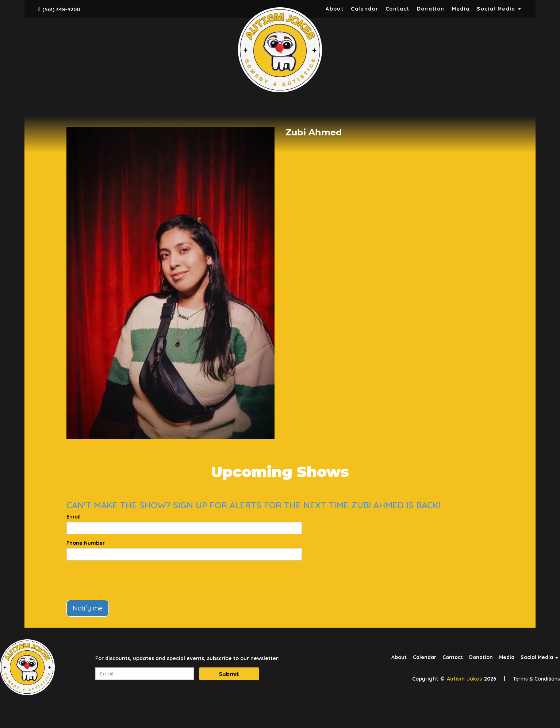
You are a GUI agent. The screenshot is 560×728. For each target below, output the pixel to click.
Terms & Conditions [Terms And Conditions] (536, 679)
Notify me (88, 608)
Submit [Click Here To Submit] (229, 674)
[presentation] (122, 580)
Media (461, 9)
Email (74, 517)
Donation (431, 9)
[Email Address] (145, 674)
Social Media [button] (499, 9)
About (335, 9)
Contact (398, 9)
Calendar (365, 9)
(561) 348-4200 (61, 9)
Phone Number (86, 543)
